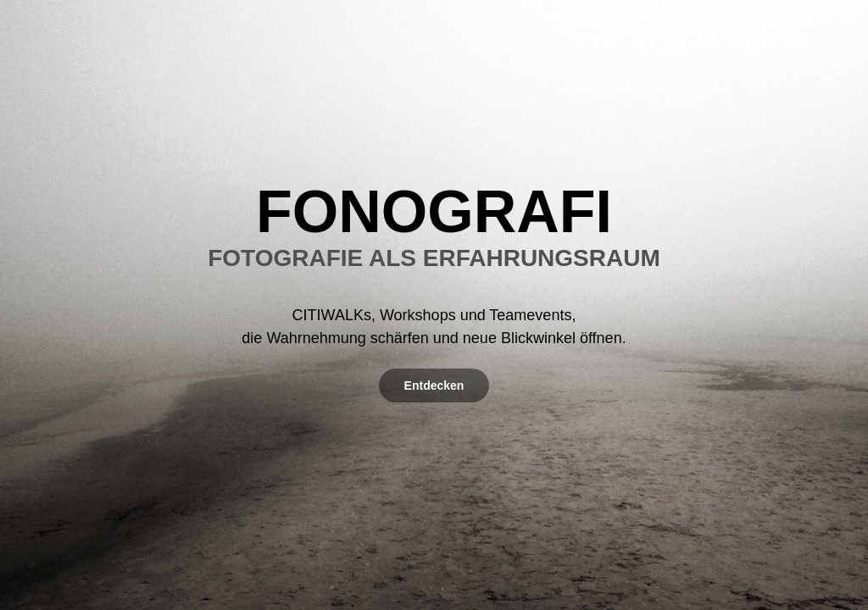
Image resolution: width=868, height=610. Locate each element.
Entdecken (434, 385)
